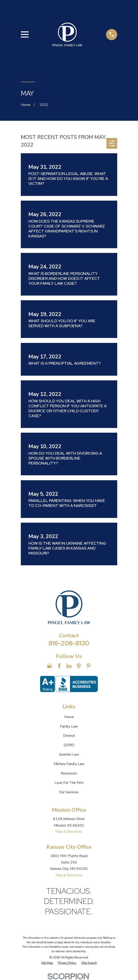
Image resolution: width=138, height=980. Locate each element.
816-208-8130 (69, 643)
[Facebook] (59, 666)
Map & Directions (69, 832)
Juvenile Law (69, 754)
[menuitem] (47, 963)
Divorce (69, 736)
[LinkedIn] (69, 666)
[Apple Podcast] (79, 666)
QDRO (69, 745)
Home (69, 717)
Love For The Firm (69, 783)
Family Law (69, 726)
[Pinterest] (89, 666)
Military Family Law (69, 764)
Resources (69, 773)
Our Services (69, 792)
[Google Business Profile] (49, 666)
